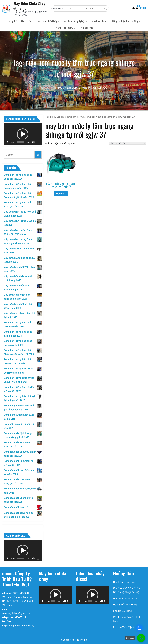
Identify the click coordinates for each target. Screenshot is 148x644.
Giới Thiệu (27, 21)
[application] (23, 134)
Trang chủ (12, 21)
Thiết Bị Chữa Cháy (65, 28)
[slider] (20, 142)
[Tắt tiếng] (33, 142)
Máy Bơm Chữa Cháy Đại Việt (29, 6)
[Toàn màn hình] (38, 142)
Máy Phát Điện (100, 21)
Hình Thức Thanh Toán (125, 598)
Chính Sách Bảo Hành (125, 582)
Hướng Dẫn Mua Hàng (125, 605)
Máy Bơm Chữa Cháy (49, 21)
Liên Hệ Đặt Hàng (122, 611)
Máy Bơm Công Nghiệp (76, 21)
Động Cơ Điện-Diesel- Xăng (127, 21)
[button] (23, 134)
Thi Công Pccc (87, 28)
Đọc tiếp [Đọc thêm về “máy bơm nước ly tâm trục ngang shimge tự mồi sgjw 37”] (61, 194)
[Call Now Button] (141, 638)
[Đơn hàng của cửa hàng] (128, 143)
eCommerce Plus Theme (74, 640)
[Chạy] (7, 142)
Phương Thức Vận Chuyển (127, 627)
